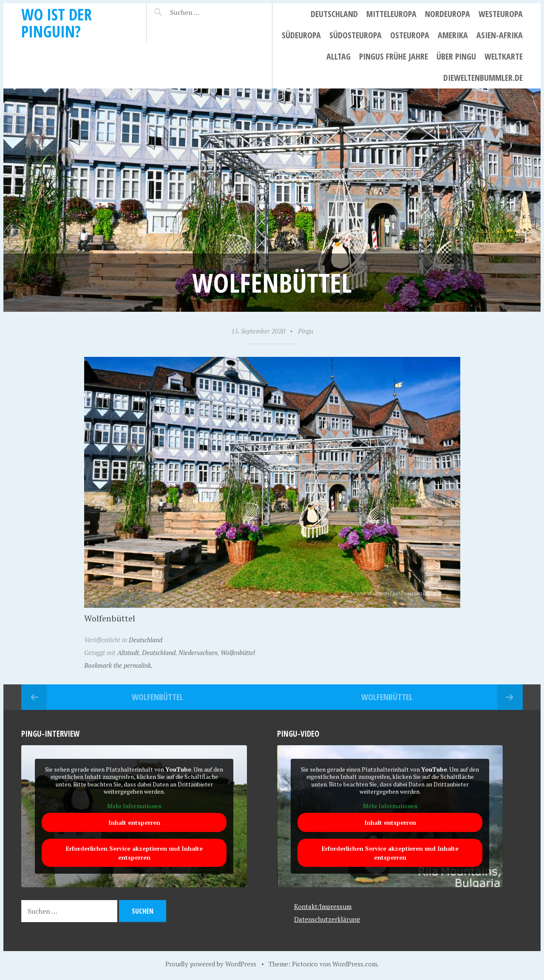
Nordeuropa (448, 14)
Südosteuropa (356, 35)
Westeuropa (501, 14)
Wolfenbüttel (238, 652)
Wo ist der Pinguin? (57, 23)
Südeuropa (301, 35)
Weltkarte (504, 56)
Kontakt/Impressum (323, 906)
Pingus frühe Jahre (394, 56)
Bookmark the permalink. (118, 665)
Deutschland (334, 14)
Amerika (453, 35)
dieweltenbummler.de (483, 78)
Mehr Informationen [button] (134, 806)
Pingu (306, 331)
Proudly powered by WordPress (211, 964)
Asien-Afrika (500, 35)
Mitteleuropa (391, 14)
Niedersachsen (198, 652)
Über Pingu (456, 56)
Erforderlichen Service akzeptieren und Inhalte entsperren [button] (134, 853)
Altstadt (128, 652)
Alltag (339, 56)
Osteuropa (410, 35)
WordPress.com (355, 964)
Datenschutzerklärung (327, 919)
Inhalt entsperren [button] (134, 822)
